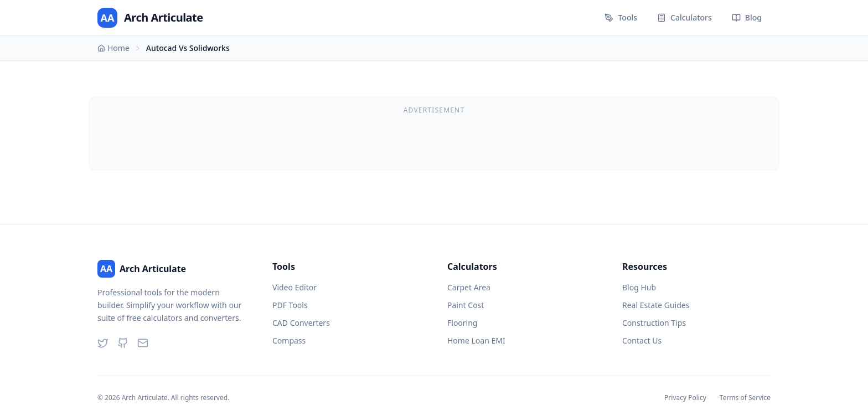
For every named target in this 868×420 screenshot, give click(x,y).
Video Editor (294, 287)
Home (113, 48)
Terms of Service (745, 398)
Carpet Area (469, 287)
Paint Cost (466, 305)
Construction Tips (654, 323)
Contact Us (642, 340)
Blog (747, 17)
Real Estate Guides (656, 305)
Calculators (684, 17)
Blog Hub (639, 287)
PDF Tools (290, 305)
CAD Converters (301, 323)
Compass (289, 340)
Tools (621, 17)
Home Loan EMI (476, 340)
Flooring (462, 323)
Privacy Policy (685, 398)
